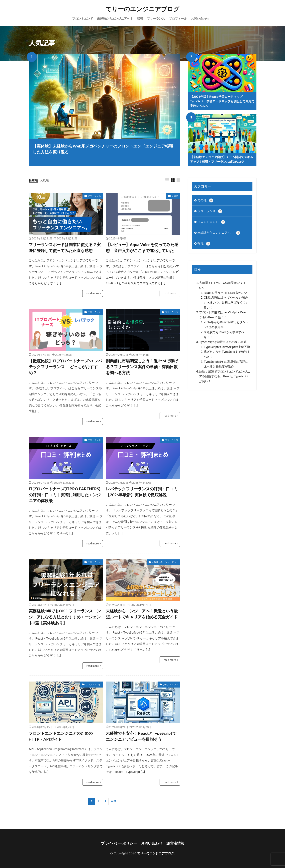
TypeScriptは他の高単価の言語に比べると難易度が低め (226, 364)
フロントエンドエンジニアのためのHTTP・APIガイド (61, 736)
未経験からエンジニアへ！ (115, 18)
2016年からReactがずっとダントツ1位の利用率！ (226, 324)
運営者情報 (175, 843)
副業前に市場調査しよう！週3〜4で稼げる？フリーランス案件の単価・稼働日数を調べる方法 (142, 367)
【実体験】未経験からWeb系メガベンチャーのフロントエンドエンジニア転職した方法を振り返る (103, 149)
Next (113, 801)
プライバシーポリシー (119, 843)
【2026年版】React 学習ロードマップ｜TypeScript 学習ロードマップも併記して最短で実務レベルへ (222, 101)
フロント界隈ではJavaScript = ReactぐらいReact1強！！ (223, 315)
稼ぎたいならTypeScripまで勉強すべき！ (227, 354)
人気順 (44, 180)
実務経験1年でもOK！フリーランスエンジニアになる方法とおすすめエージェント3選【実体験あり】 (65, 617)
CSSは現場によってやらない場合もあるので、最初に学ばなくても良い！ (226, 302)
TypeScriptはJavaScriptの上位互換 (227, 347)
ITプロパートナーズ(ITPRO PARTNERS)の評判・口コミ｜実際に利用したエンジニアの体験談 (65, 495)
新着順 (33, 180)
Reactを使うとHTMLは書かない (225, 293)
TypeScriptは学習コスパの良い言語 (223, 342)
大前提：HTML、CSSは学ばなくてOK (223, 285)
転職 (140, 18)
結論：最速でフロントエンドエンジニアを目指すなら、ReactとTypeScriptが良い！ (225, 376)
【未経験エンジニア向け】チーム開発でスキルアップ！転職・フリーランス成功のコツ (222, 159)
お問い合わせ (200, 18)
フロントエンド (83, 18)
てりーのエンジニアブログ (142, 9)
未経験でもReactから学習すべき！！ (224, 334)
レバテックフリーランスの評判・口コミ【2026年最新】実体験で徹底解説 (142, 492)
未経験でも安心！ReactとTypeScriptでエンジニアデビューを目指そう (141, 736)
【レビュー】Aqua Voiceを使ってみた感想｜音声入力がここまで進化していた (142, 247)
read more (93, 293)
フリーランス (156, 18)
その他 (175, 196)
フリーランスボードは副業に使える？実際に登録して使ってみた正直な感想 (65, 247)
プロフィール (178, 18)
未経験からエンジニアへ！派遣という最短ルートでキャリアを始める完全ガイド (142, 614)
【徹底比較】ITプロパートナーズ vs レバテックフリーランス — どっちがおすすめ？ (65, 367)
